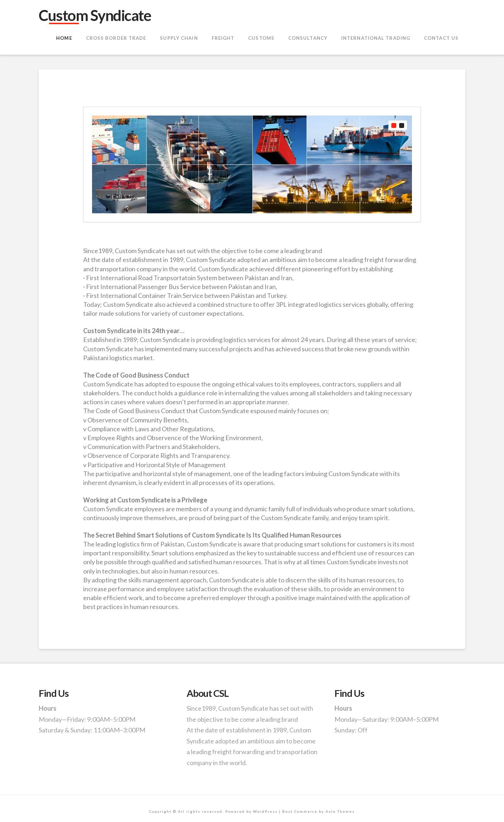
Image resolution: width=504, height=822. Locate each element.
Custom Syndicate (95, 15)
